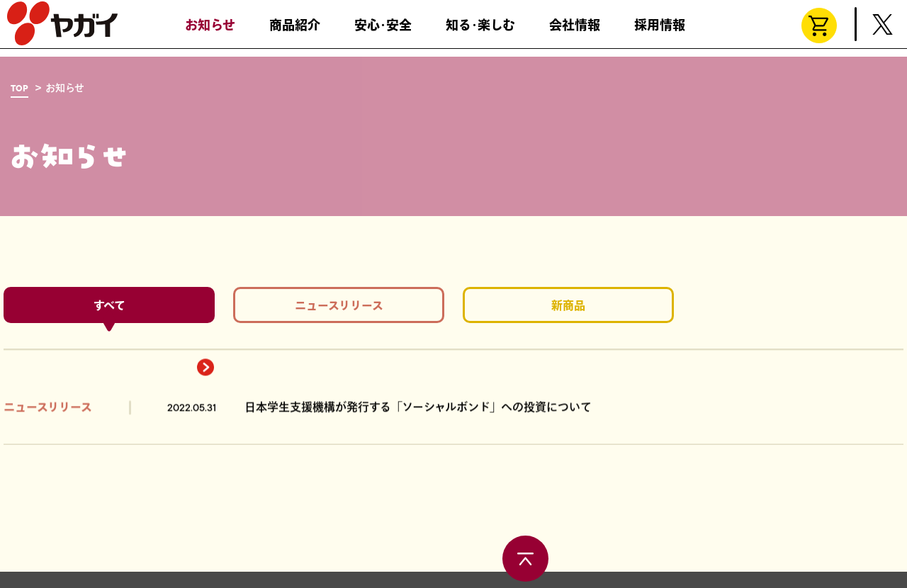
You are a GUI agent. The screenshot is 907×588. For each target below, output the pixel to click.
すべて (109, 310)
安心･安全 (383, 32)
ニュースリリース (339, 310)
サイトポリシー (312, 567)
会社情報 (575, 32)
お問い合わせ (40, 567)
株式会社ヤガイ (62, 30)
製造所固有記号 (174, 567)
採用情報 (660, 32)
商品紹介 (295, 32)
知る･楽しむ (480, 32)
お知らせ (210, 32)
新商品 (568, 310)
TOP (19, 89)
